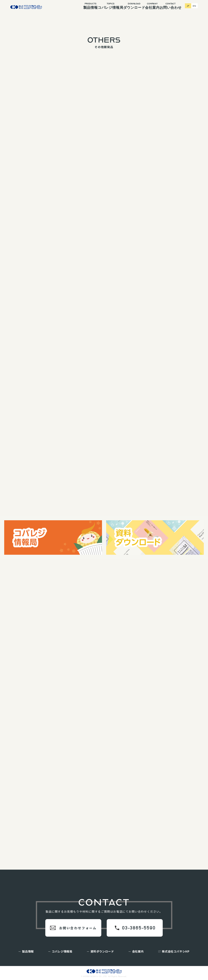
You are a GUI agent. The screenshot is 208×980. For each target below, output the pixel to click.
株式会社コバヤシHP (176, 951)
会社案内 (152, 6)
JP (189, 5)
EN (195, 5)
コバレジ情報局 (104, 6)
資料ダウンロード (102, 951)
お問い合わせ (174, 6)
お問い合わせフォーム (78, 928)
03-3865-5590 (139, 928)
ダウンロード (130, 6)
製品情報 (80, 6)
